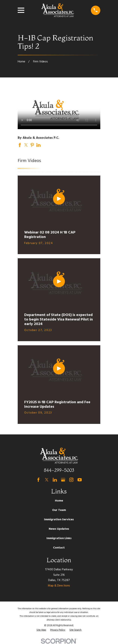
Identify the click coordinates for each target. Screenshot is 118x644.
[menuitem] (41, 630)
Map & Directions (59, 586)
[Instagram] (71, 480)
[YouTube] (80, 480)
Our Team (59, 510)
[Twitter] (47, 480)
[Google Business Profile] (63, 480)
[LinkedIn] (55, 480)
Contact (59, 548)
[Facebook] (38, 480)
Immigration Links (59, 538)
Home (59, 501)
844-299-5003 (59, 470)
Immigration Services (59, 520)
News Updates (59, 529)
